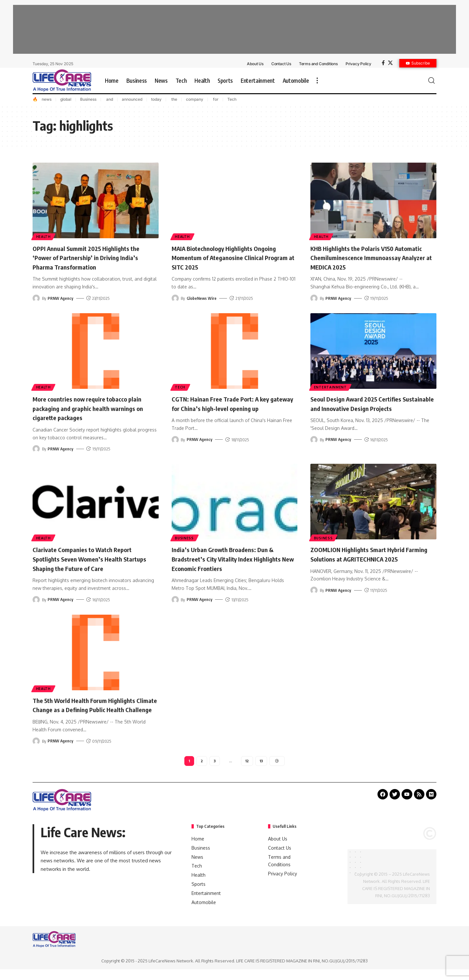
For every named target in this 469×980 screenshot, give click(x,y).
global (66, 99)
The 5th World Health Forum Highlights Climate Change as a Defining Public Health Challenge (92, 709)
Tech (232, 99)
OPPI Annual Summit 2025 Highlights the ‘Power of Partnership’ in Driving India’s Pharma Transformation (94, 257)
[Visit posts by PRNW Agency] (36, 298)
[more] (317, 80)
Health (44, 236)
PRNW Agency (61, 298)
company (195, 99)
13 (262, 771)
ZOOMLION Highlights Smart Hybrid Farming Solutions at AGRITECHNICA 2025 (366, 558)
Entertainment (331, 387)
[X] (390, 63)
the (174, 99)
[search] (432, 80)
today (156, 99)
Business (88, 99)
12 (247, 771)
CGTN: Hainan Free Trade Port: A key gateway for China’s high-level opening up (231, 408)
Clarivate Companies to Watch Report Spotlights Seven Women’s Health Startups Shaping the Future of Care (90, 558)
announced (132, 99)
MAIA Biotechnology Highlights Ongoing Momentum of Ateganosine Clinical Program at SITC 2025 (233, 257)
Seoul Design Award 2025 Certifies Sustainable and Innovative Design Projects (363, 408)
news (47, 99)
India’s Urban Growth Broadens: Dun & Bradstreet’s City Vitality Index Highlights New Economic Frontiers (230, 558)
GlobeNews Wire (202, 298)
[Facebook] (383, 63)
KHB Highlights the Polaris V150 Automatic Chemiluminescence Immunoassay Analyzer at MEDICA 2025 (370, 257)
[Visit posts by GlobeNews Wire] (175, 298)
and (109, 99)
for (215, 99)
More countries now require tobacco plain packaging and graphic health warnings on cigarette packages (88, 408)
